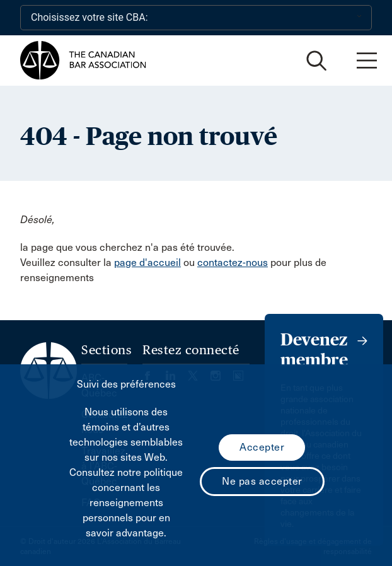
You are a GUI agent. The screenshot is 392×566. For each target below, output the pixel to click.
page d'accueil (147, 263)
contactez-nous (233, 263)
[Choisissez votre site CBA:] (196, 18)
